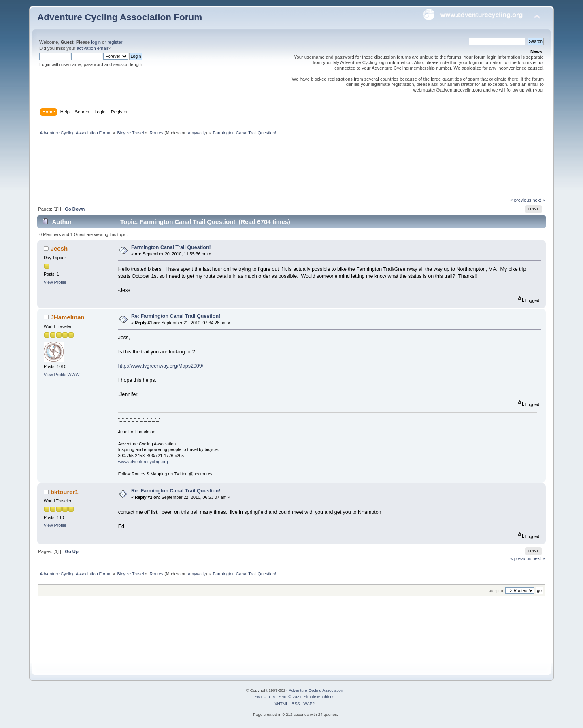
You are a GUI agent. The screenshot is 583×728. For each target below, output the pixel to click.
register (115, 42)
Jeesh (59, 248)
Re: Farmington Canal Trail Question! (176, 316)
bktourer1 (65, 492)
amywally (197, 133)
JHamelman (68, 317)
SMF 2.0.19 (265, 697)
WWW (74, 375)
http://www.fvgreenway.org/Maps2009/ (161, 366)
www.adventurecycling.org (143, 462)
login (96, 42)
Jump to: (497, 591)
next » (539, 200)
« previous (521, 200)
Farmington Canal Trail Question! (171, 247)
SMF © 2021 (290, 697)
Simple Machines (319, 697)
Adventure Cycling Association (316, 690)
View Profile (55, 282)
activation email (92, 48)
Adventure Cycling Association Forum (120, 17)
